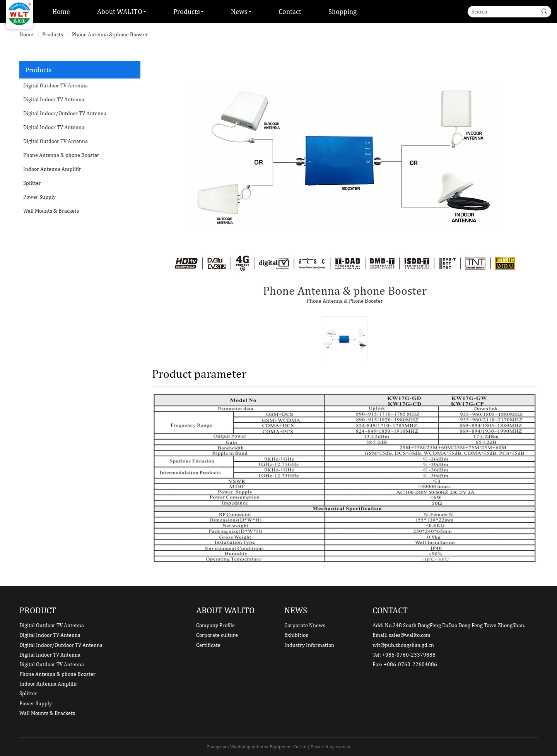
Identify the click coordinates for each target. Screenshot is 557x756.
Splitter (32, 183)
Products (53, 34)
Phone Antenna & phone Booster (110, 34)
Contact (290, 11)
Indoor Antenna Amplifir (52, 169)
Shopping (343, 11)
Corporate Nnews (305, 625)
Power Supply (39, 197)
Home (61, 11)
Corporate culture (217, 635)
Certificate (208, 645)
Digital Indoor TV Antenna (54, 99)
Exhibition (296, 635)
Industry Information (309, 645)
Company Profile (215, 625)
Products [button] (189, 11)
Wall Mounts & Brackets (51, 211)
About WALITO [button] (122, 11)
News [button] (241, 11)
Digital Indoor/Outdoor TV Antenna (65, 113)
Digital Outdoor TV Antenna (56, 85)
